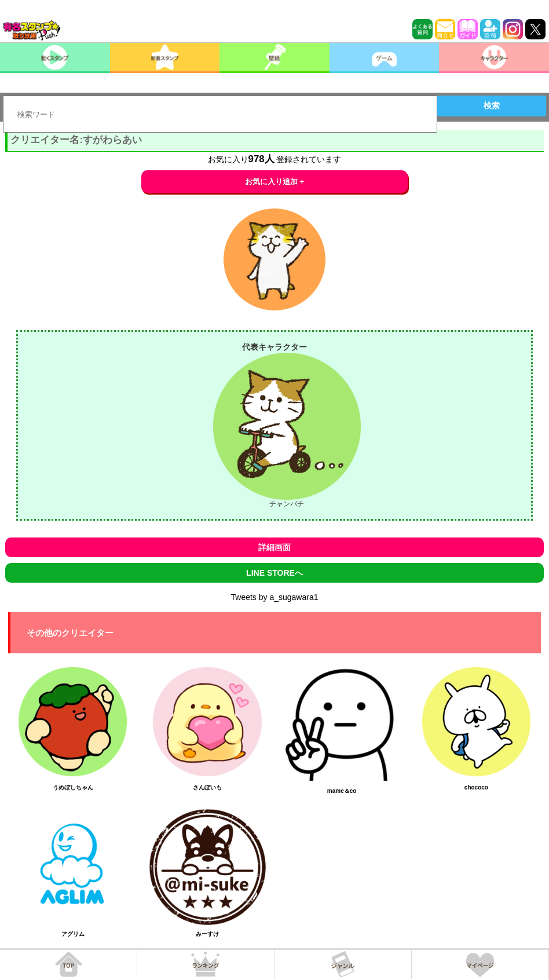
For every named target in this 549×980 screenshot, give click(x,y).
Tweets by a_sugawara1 (275, 597)
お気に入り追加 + (275, 182)
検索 (492, 105)
